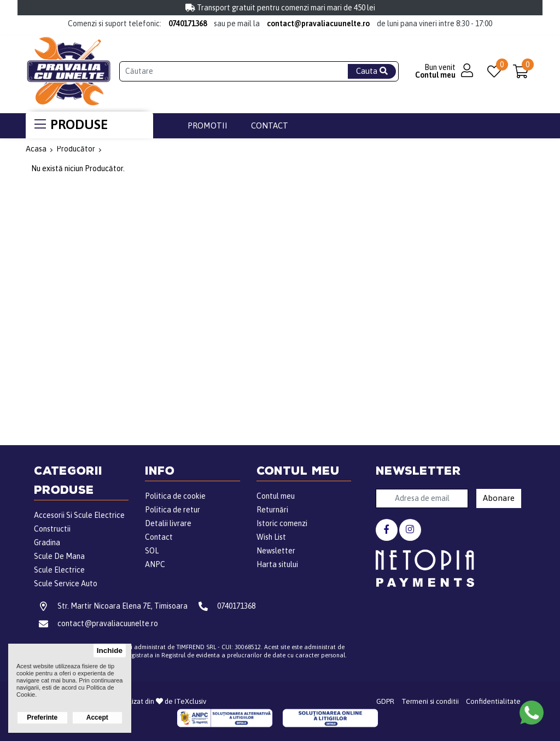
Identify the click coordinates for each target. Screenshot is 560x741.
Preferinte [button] (42, 717)
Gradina (47, 542)
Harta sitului (277, 564)
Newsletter (276, 551)
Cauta (372, 71)
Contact (270, 126)
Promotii (208, 126)
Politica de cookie (175, 496)
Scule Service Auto (66, 584)
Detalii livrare (168, 523)
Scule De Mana (59, 556)
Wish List (271, 537)
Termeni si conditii (430, 701)
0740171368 (188, 24)
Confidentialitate (493, 701)
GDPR (385, 701)
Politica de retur (173, 510)
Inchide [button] (110, 650)
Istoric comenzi (282, 523)
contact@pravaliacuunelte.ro (318, 24)
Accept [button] (97, 717)
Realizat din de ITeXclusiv (162, 701)
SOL (152, 551)
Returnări (272, 510)
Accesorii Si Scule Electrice (79, 515)
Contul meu (276, 496)
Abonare (499, 498)
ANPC (155, 564)
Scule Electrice (59, 570)
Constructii (52, 529)
